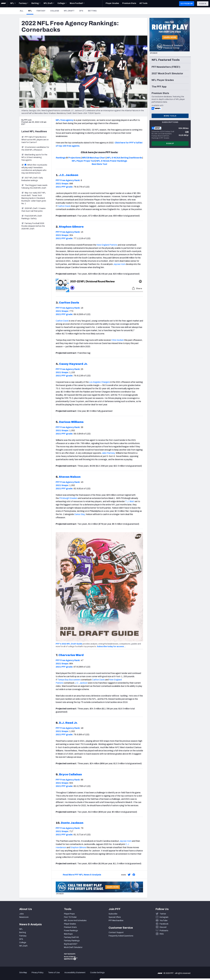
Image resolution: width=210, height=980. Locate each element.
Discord (163, 927)
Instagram (164, 917)
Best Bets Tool (99, 164)
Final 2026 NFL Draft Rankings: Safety (32, 217)
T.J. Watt (130, 501)
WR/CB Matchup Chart (94, 158)
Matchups (68, 934)
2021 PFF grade (64, 187)
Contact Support (116, 932)
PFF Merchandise (116, 921)
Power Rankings (71, 931)
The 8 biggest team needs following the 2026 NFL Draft (34, 187)
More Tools (170, 116)
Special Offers (115, 917)
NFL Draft (69, 11)
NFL (31, 11)
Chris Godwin (118, 340)
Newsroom (24, 917)
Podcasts (164, 931)
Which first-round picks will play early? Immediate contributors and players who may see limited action (34, 169)
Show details (41, 975)
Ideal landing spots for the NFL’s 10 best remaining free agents (34, 157)
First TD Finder (70, 917)
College (55, 11)
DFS (81, 11)
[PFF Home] (3, 4)
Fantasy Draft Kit (71, 937)
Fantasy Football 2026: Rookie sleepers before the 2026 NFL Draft (33, 226)
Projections (74, 158)
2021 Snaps (62, 184)
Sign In (203, 4)
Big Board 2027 (71, 944)
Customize (188, 965)
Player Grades (70, 924)
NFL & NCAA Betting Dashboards (124, 158)
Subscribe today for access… (111, 647)
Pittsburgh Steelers (68, 498)
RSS (162, 934)
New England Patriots (107, 245)
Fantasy (41, 11)
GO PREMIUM (187, 4)
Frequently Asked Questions (121, 936)
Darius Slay (79, 514)
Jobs (21, 914)
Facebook (164, 924)
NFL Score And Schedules (75, 921)
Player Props (69, 914)
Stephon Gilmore (78, 847)
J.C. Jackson (81, 683)
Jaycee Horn (119, 264)
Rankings (61, 158)
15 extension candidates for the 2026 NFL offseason (35, 149)
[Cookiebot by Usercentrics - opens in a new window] (17, 975)
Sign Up (170, 144)
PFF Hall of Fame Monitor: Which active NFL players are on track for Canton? (35, 140)
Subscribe (113, 914)
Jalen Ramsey (108, 453)
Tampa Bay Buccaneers (69, 680)
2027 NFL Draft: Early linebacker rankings (32, 179)
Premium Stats (70, 927)
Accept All (188, 956)
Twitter (163, 914)
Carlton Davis (64, 206)
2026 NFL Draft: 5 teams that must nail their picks (33, 210)
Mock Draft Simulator (73, 947)
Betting (92, 11)
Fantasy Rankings (72, 941)
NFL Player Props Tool (83, 161)
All (22, 11)
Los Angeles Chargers (100, 382)
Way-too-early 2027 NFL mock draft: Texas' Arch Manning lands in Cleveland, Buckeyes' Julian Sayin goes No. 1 (34, 198)
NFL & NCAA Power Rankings (112, 161)
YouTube (164, 921)
